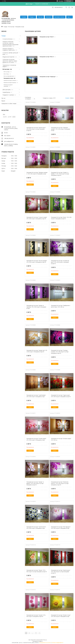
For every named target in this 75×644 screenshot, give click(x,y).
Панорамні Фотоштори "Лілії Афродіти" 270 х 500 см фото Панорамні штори (61, 528)
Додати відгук (69, 7)
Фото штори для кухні (9, 76)
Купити (30, 141)
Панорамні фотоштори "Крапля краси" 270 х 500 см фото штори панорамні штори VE (36, 129)
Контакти (49, 17)
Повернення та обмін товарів (9, 104)
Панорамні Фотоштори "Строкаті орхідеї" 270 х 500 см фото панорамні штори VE (37, 218)
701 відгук (61, 1)
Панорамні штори (8, 78)
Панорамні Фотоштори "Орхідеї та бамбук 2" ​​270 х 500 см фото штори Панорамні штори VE (60, 174)
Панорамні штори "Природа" (48, 77)
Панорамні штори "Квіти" (47, 37)
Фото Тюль (6, 74)
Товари (32, 17)
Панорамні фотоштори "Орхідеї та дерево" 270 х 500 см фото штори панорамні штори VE (35, 483)
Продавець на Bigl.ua (38, 641)
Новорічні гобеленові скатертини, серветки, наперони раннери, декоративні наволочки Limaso (10, 44)
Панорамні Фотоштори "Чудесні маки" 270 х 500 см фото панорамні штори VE (61, 396)
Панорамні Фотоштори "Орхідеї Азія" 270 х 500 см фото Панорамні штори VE (37, 351)
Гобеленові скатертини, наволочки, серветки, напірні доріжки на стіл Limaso (10, 61)
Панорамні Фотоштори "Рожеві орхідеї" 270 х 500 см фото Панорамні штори (36, 439)
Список (72, 98)
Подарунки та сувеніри (8, 95)
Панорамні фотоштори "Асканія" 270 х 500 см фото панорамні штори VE (36, 616)
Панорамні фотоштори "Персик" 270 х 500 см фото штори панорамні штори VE (37, 571)
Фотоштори (11, 27)
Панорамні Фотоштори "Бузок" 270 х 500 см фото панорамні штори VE (61, 218)
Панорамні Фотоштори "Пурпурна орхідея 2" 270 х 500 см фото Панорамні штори (37, 173)
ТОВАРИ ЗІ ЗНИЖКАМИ (42, 4)
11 (36, 633)
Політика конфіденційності (57, 643)
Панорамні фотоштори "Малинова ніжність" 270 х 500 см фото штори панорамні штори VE (60, 483)
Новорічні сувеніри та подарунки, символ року (9, 49)
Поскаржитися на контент (45, 643)
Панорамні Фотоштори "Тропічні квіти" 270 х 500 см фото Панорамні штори (36, 528)
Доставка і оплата (59, 17)
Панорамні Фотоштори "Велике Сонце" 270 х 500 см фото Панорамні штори (61, 616)
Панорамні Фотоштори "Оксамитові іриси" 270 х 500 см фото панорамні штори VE (60, 262)
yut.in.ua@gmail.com (9, 141)
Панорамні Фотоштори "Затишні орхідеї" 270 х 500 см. (61, 439)
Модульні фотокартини (8, 57)
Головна (24, 17)
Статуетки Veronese (8, 39)
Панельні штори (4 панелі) (10, 83)
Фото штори (7, 72)
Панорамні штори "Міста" (47, 57)
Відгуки (3, 101)
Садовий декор (6, 92)
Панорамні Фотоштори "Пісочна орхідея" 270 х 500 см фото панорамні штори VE (37, 261)
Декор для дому (7, 90)
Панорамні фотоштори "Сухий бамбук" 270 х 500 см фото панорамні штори (36, 396)
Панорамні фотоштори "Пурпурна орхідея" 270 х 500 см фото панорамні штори (60, 129)
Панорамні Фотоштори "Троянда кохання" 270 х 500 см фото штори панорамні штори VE (60, 352)
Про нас (40, 17)
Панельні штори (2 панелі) (10, 80)
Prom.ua (45, 640)
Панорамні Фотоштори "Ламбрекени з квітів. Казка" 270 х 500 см (61, 306)
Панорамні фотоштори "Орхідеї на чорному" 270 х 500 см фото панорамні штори (36, 307)
